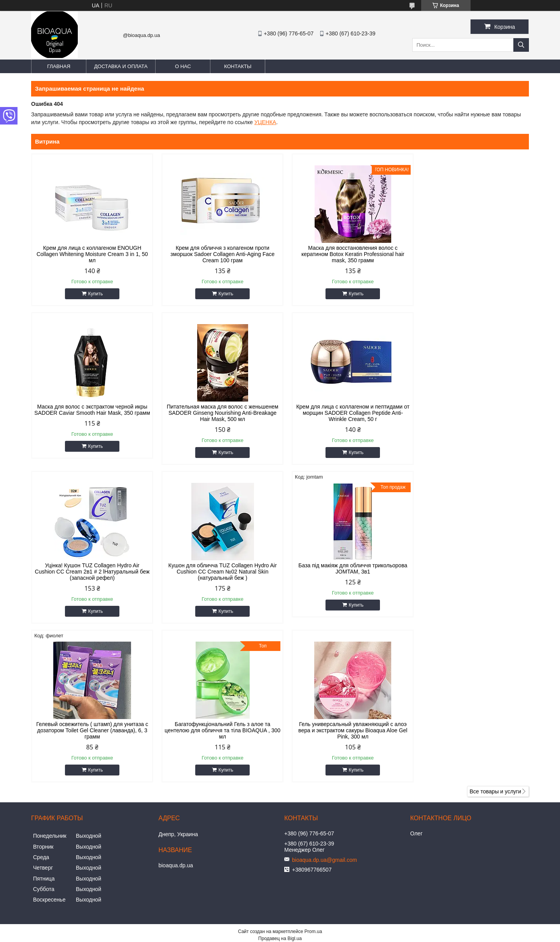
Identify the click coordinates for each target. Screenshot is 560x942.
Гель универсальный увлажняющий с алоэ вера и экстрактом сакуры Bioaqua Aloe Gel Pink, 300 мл (470, 572)
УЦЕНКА (265, 122)
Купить (94, 294)
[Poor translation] (28, 830)
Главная (59, 66)
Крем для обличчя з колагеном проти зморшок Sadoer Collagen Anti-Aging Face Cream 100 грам (217, 254)
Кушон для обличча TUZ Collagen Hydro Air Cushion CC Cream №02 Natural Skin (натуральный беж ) (470, 413)
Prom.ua (313, 773)
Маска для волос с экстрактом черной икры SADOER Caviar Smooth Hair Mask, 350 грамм (470, 254)
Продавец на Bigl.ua (280, 780)
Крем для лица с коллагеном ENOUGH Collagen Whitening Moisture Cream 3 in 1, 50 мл (90, 254)
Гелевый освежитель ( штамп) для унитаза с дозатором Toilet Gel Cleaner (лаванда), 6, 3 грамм (217, 572)
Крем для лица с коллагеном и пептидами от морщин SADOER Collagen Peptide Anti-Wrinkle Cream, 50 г (217, 413)
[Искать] (521, 45)
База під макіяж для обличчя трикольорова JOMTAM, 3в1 (90, 568)
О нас (183, 66)
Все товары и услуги (495, 633)
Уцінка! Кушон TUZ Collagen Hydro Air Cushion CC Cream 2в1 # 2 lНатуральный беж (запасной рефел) (343, 413)
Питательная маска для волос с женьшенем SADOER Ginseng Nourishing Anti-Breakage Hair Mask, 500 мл (90, 413)
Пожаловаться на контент (260, 787)
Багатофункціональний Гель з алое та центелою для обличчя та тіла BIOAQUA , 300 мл (343, 572)
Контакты (238, 66)
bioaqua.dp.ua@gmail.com (325, 701)
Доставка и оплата (121, 66)
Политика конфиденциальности (326, 787)
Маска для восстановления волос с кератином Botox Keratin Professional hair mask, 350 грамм (343, 254)
